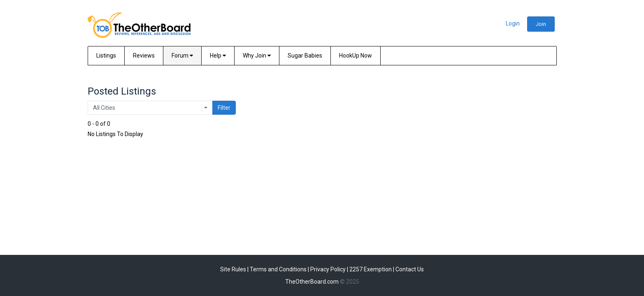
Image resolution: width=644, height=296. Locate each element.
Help (218, 55)
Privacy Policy (328, 269)
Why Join (257, 55)
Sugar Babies (305, 55)
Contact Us (410, 269)
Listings (106, 55)
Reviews (144, 55)
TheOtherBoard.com (312, 282)
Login (513, 23)
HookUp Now (356, 55)
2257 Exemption (371, 269)
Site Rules (233, 269)
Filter (224, 108)
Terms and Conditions (278, 269)
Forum (182, 55)
